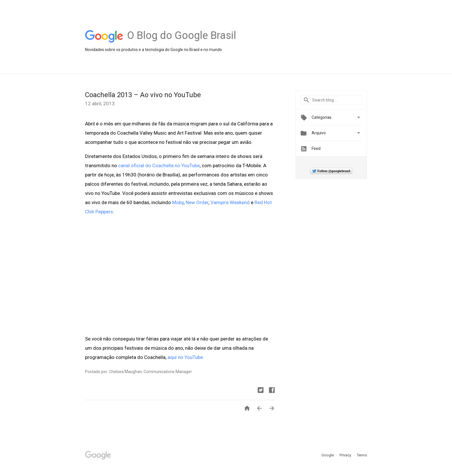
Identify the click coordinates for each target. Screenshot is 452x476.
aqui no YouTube (185, 357)
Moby (178, 202)
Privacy (346, 455)
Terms (362, 455)
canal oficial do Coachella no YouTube (159, 165)
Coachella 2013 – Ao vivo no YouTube (143, 95)
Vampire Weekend (230, 202)
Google (328, 455)
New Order (197, 202)
